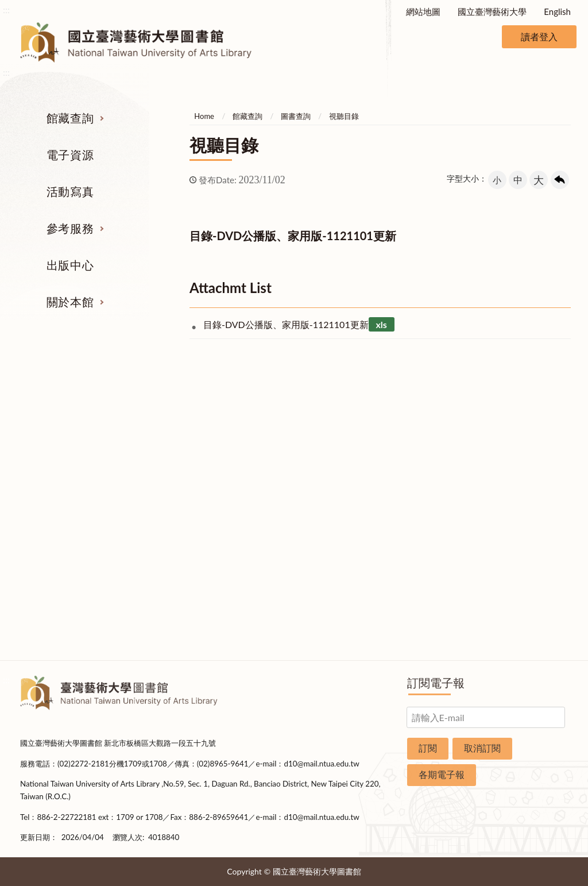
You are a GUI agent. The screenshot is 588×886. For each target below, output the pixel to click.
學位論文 (56, 525)
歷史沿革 (532, 481)
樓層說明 (532, 460)
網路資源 (56, 503)
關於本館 (70, 302)
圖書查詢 (296, 116)
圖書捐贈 (532, 611)
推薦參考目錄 (342, 525)
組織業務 (532, 438)
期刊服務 (56, 438)
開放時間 (532, 546)
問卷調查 (532, 633)
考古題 (341, 481)
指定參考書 (341, 438)
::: (6, 9)
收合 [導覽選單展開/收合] (559, 379)
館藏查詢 (70, 118)
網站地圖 (423, 11)
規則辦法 (532, 525)
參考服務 (70, 228)
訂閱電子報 (436, 683)
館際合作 (342, 460)
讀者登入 (539, 36)
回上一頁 (560, 180)
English (557, 11)
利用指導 (342, 503)
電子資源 (70, 155)
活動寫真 (70, 191)
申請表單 (532, 590)
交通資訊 (532, 568)
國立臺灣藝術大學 (492, 11)
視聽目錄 (344, 116)
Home (204, 116)
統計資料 (532, 503)
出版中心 (70, 265)
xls (381, 324)
